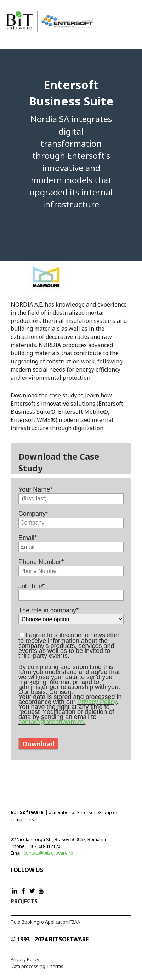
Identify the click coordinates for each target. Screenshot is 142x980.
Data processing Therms (37, 966)
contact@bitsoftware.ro (49, 853)
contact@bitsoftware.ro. (52, 722)
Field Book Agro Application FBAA (45, 922)
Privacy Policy (97, 702)
